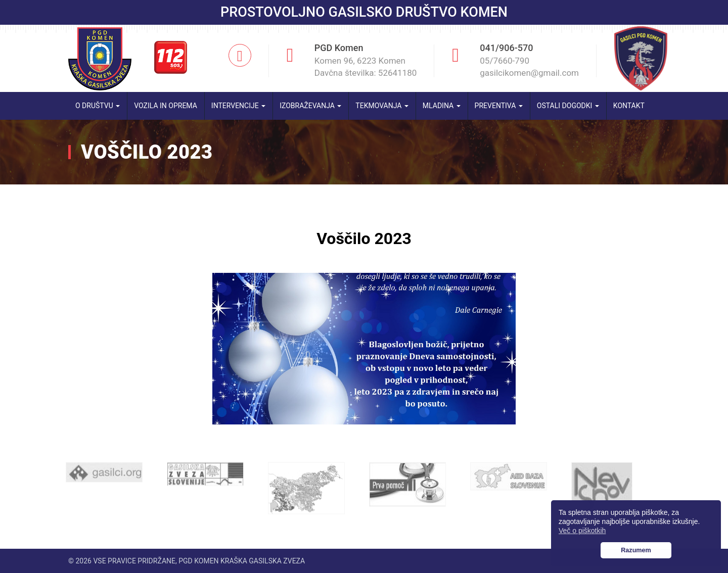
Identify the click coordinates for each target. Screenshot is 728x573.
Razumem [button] (636, 550)
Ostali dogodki (568, 106)
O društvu (98, 106)
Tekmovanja (382, 106)
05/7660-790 (505, 61)
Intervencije (238, 106)
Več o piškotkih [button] (582, 531)
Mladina (442, 106)
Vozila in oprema (166, 106)
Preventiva (499, 106)
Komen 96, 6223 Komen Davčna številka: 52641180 (366, 67)
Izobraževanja (310, 106)
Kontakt (629, 106)
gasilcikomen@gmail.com (529, 73)
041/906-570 (506, 48)
